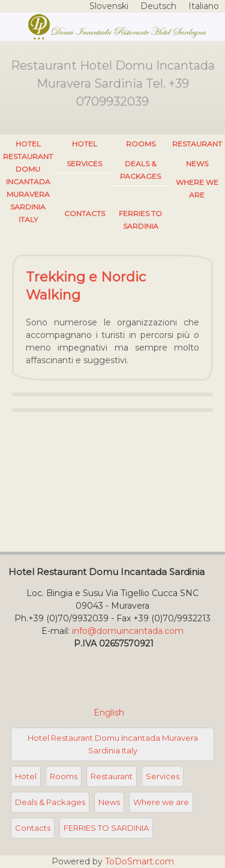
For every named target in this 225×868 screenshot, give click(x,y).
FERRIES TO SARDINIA (140, 220)
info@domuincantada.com (128, 631)
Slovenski (109, 6)
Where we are (197, 188)
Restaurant (197, 144)
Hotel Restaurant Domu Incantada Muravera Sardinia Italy (28, 182)
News (197, 164)
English (110, 713)
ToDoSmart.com (139, 861)
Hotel (85, 144)
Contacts (85, 213)
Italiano (204, 6)
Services (84, 164)
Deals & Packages (140, 170)
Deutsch (158, 6)
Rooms (141, 144)
